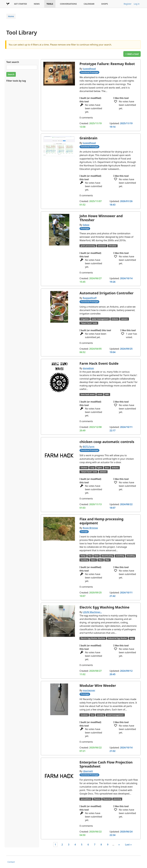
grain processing (88, 246)
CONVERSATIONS (68, 4)
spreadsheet (86, 799)
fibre (101, 560)
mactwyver (89, 690)
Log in (137, 4)
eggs (132, 638)
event (100, 394)
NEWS (37, 4)
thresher (113, 246)
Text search (13, 62)
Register (127, 4)
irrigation (85, 319)
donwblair (89, 368)
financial (107, 799)
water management (100, 319)
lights (100, 468)
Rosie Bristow (90, 528)
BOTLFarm (89, 447)
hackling (84, 560)
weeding (100, 715)
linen (97, 556)
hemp (83, 556)
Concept (84, 532)
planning (117, 799)
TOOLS (50, 4)
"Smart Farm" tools (89, 323)
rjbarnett (88, 771)
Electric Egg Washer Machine (93, 638)
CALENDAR (89, 4)
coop (92, 468)
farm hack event (88, 394)
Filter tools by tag (16, 81)
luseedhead (89, 69)
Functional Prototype (90, 72)
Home (11, 16)
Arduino (115, 319)
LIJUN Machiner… (92, 612)
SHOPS (105, 4)
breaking (131, 556)
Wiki (107, 394)
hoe (92, 715)
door (107, 468)
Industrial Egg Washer (118, 638)
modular (84, 715)
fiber (107, 560)
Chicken (84, 468)
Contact (11, 862)
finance (97, 799)
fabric (93, 560)
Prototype (85, 228)
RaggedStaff (90, 298)
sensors (124, 319)
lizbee (86, 225)
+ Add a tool (132, 54)
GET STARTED (21, 4)
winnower (102, 246)
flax (90, 556)
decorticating (107, 556)
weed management (115, 715)
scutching (120, 556)
